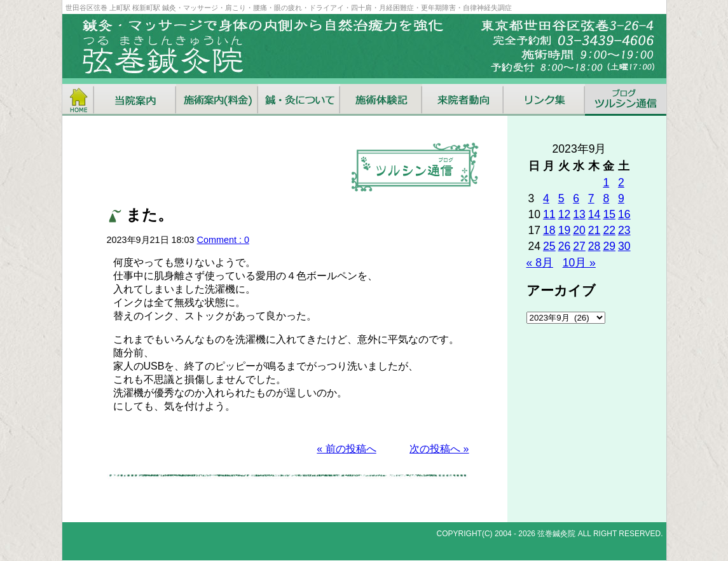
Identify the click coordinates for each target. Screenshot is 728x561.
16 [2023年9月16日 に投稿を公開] (624, 214)
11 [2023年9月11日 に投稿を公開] (549, 214)
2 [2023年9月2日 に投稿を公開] (621, 183)
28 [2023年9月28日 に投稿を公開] (594, 246)
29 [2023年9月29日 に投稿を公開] (609, 246)
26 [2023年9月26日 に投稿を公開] (565, 246)
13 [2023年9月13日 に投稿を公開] (579, 214)
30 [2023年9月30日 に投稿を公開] (624, 246)
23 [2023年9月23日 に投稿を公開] (624, 230)
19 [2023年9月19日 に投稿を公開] (565, 230)
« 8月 (540, 263)
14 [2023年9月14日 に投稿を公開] (594, 214)
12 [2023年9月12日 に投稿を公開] (565, 214)
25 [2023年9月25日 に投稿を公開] (549, 246)
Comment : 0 (223, 240)
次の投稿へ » (439, 449)
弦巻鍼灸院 (556, 534)
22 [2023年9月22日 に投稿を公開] (609, 230)
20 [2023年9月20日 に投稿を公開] (579, 230)
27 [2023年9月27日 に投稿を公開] (579, 246)
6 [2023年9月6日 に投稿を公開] (576, 198)
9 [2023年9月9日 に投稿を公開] (621, 198)
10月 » (579, 263)
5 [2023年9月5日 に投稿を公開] (561, 198)
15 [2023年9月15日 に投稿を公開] (609, 214)
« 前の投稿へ (346, 449)
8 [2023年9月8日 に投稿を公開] (606, 198)
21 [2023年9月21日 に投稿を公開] (594, 230)
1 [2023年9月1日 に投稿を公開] (606, 183)
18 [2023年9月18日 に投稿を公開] (549, 230)
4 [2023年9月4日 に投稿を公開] (546, 198)
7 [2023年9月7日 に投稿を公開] (591, 198)
